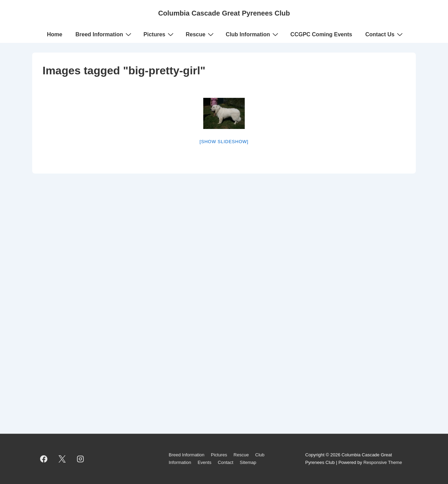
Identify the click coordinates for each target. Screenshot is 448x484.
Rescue (200, 34)
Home (55, 34)
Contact (226, 462)
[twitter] (62, 459)
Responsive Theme (383, 462)
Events (205, 462)
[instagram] (81, 459)
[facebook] (44, 459)
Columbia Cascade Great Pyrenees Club (224, 13)
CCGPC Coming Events (321, 34)
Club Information (253, 34)
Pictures (159, 34)
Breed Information (104, 34)
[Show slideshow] (224, 142)
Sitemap (248, 462)
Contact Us (385, 34)
